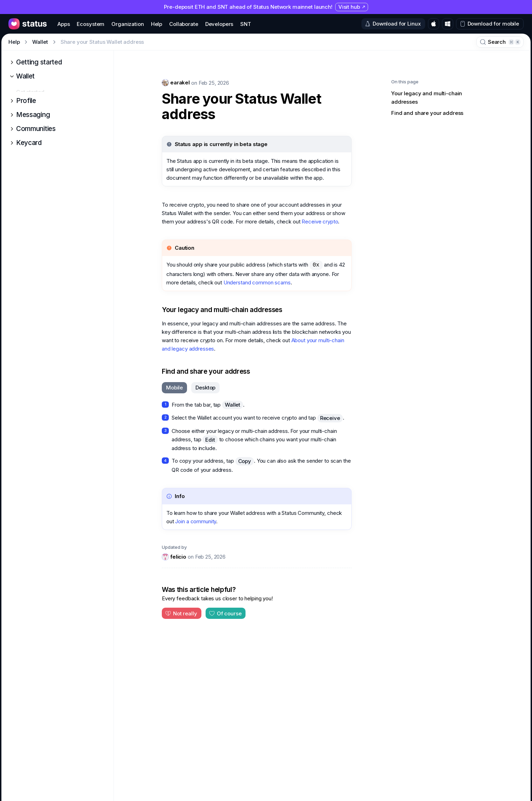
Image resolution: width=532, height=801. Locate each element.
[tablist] (191, 388)
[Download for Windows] (448, 24)
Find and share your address (206, 371)
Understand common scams (257, 282)
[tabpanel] (257, 437)
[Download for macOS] (434, 24)
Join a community (196, 521)
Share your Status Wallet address (241, 106)
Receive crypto (320, 222)
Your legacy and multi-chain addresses (222, 310)
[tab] (174, 388)
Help (14, 42)
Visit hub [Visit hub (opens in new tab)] (352, 7)
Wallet (40, 42)
